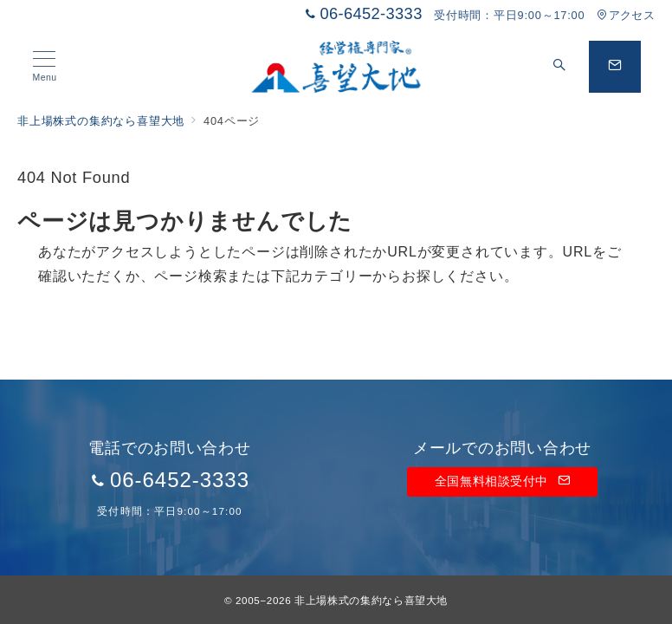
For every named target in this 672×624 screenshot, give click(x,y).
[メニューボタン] (45, 67)
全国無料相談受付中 (502, 481)
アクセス (626, 15)
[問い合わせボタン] (615, 67)
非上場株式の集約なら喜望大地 (371, 600)
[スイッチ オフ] (559, 67)
